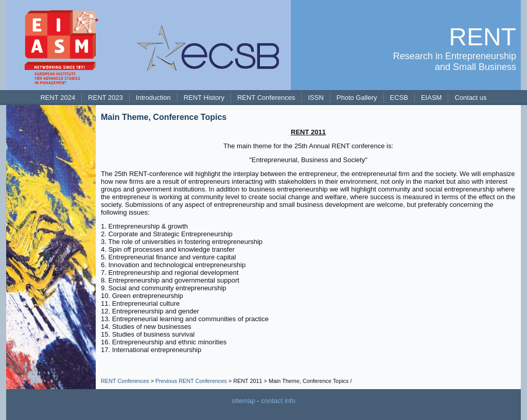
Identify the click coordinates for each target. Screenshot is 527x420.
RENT (482, 37)
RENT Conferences (125, 381)
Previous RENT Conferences (191, 381)
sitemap (243, 401)
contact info (278, 401)
